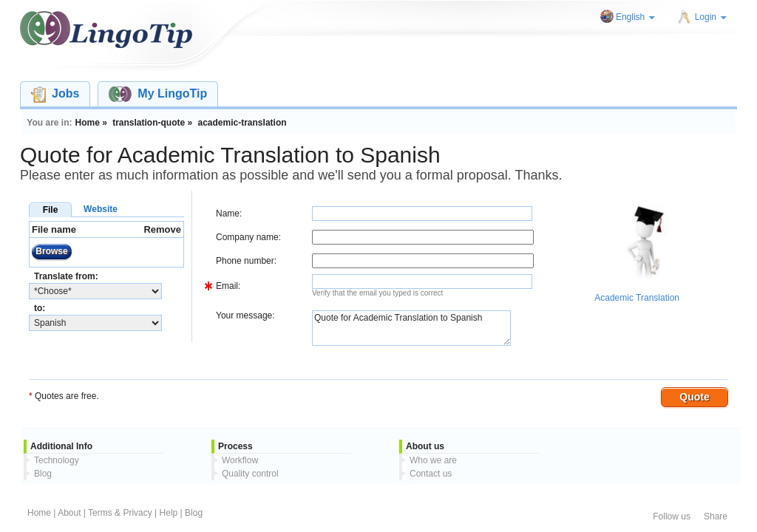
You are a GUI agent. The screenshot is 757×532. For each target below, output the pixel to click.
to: (40, 308)
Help (169, 513)
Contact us (431, 474)
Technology (57, 460)
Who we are (433, 460)
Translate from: (66, 276)
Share (716, 516)
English (635, 17)
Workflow (240, 460)
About (69, 513)
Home (39, 513)
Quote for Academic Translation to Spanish (411, 328)
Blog (43, 474)
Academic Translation (637, 298)
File (51, 210)
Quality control (250, 474)
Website (101, 209)
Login (711, 17)
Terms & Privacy (120, 513)
